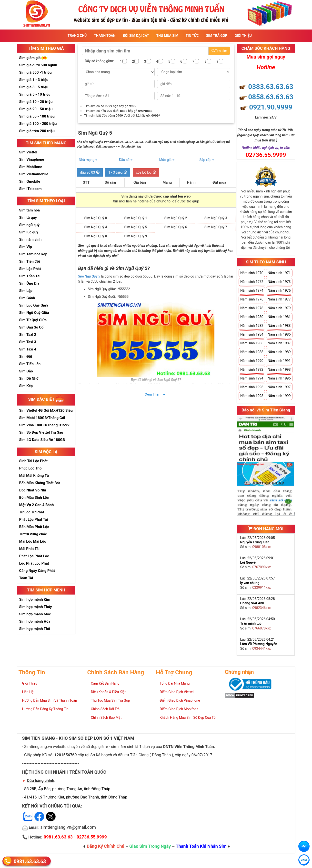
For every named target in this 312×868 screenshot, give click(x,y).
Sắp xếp (207, 160)
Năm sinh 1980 (252, 317)
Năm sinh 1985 (279, 334)
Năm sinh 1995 (279, 378)
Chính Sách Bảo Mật (106, 718)
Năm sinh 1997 (279, 387)
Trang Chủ (77, 36)
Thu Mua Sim (167, 36)
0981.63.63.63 (30, 861)
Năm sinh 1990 (252, 361)
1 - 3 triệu (118, 172)
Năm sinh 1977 (279, 299)
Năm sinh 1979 (279, 308)
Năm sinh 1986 (252, 343)
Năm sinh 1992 (252, 369)
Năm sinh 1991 (279, 361)
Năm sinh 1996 (252, 387)
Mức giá (167, 160)
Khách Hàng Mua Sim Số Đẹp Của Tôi (188, 718)
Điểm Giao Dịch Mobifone (179, 709)
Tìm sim (219, 51)
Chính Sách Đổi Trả (105, 709)
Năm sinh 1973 (279, 282)
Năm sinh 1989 (279, 352)
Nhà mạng (88, 160)
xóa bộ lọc (146, 172)
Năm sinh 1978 (252, 308)
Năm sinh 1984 (252, 334)
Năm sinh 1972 (252, 282)
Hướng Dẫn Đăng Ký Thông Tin (45, 709)
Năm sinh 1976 (252, 299)
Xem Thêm (153, 394)
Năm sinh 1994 (252, 378)
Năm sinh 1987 (279, 343)
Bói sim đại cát (136, 36)
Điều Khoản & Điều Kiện (109, 692)
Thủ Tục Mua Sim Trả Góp (111, 700)
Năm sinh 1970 (252, 273)
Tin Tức (192, 36)
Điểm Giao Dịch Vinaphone (180, 700)
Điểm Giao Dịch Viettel (177, 692)
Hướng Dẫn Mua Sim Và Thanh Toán (50, 700)
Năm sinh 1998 (252, 396)
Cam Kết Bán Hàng (105, 683)
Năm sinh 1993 (279, 369)
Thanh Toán (105, 36)
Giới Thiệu (243, 36)
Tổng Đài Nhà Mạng (175, 683)
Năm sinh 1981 (279, 317)
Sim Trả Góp (217, 36)
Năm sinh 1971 (279, 273)
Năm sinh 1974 (252, 290)
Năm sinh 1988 (252, 352)
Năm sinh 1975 (279, 290)
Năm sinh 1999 (279, 396)
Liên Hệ (28, 692)
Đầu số (126, 160)
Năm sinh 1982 (252, 326)
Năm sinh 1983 (279, 326)
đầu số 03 (90, 172)
